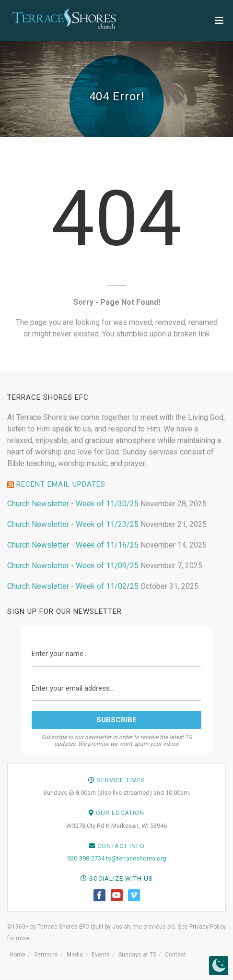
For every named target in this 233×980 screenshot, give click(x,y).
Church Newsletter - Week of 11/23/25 (73, 524)
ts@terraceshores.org (136, 858)
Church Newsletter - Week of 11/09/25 (73, 566)
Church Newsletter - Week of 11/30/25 (73, 504)
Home (17, 955)
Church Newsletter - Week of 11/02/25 (73, 586)
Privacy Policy (208, 927)
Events (101, 955)
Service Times (121, 780)
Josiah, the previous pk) (144, 927)
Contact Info (121, 846)
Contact (175, 955)
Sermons (46, 955)
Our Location (120, 813)
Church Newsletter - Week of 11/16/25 (73, 545)
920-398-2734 (86, 858)
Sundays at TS (137, 955)
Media (75, 955)
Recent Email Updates (61, 484)
